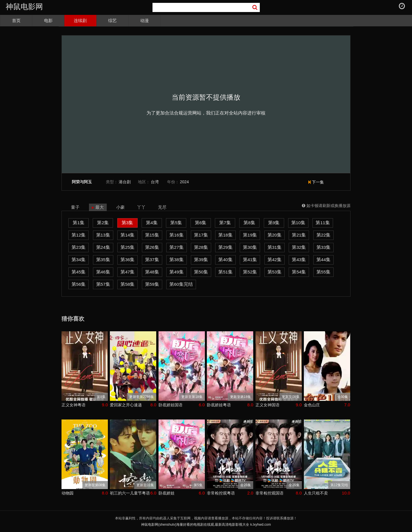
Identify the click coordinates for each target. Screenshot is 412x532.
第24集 (103, 247)
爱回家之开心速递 (126, 405)
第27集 (176, 247)
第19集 (250, 235)
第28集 (201, 247)
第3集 (127, 223)
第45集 (79, 272)
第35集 (103, 260)
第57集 (103, 284)
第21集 (299, 235)
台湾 (155, 182)
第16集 (176, 235)
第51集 (225, 272)
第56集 (79, 284)
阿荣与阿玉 (82, 182)
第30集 (250, 247)
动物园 (68, 493)
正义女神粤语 (74, 405)
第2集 (103, 223)
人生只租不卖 (316, 493)
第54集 (299, 272)
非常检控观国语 (270, 493)
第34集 (79, 260)
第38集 (176, 260)
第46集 (103, 272)
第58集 (127, 284)
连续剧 (80, 20)
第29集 (225, 247)
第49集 (176, 272)
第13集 (103, 235)
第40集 (225, 260)
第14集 (127, 235)
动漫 (144, 20)
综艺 (112, 20)
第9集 (274, 223)
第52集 (250, 272)
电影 (48, 20)
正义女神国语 (268, 405)
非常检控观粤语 (221, 493)
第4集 (152, 223)
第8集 (249, 223)
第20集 (275, 235)
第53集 (275, 272)
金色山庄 (312, 405)
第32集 (299, 247)
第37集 (152, 260)
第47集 (127, 272)
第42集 (275, 260)
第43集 (299, 260)
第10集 (298, 223)
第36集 (127, 260)
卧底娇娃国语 (171, 405)
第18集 (225, 235)
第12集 (79, 235)
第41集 (250, 260)
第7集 (225, 223)
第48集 (152, 272)
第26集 (152, 247)
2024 (184, 182)
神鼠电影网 (24, 7)
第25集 (127, 247)
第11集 (323, 223)
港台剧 (125, 182)
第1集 (79, 223)
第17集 (201, 235)
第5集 (176, 223)
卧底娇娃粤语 (219, 405)
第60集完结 (181, 284)
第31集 (275, 247)
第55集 (323, 272)
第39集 (201, 260)
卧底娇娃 (167, 493)
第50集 (201, 272)
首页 (16, 20)
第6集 (201, 223)
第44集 (323, 260)
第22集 (323, 235)
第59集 (152, 284)
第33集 (323, 247)
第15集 (152, 235)
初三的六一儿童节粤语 (130, 493)
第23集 (79, 247)
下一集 (316, 182)
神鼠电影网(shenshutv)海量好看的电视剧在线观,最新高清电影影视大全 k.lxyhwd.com (206, 525)
